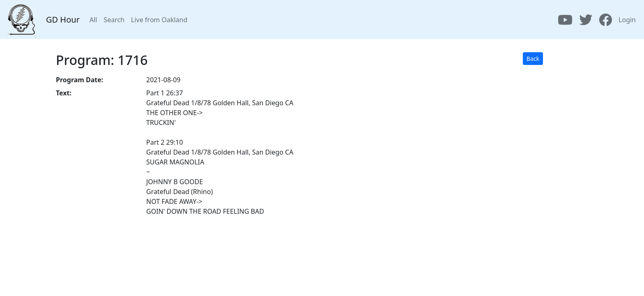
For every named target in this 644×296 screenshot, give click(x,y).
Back (533, 59)
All (93, 20)
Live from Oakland (159, 20)
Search (114, 20)
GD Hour (63, 20)
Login (627, 20)
